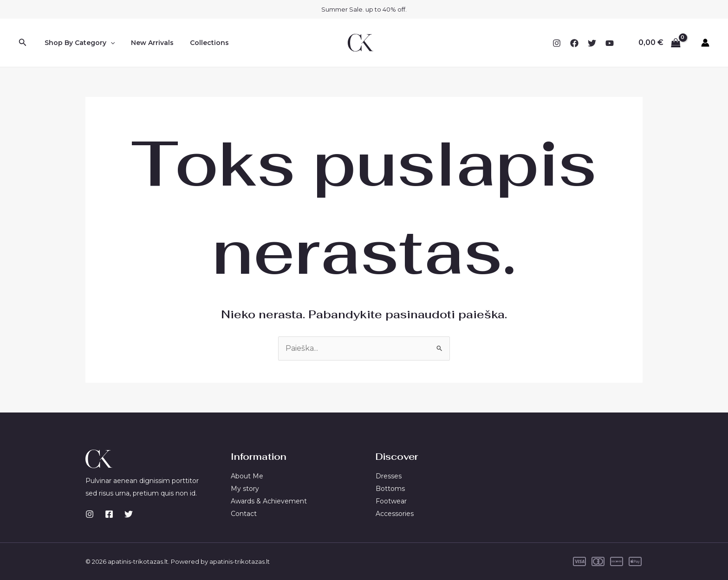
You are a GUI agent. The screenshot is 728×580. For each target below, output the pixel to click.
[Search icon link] (23, 43)
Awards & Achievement (269, 501)
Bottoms (390, 489)
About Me (247, 477)
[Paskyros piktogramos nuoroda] (705, 43)
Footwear (391, 501)
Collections (201, 43)
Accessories (395, 513)
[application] (109, 43)
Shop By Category (78, 43)
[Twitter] (592, 43)
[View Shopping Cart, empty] (659, 43)
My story (245, 489)
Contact (244, 513)
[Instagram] (557, 43)
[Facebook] (574, 43)
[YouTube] (610, 43)
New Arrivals (148, 43)
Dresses (389, 477)
